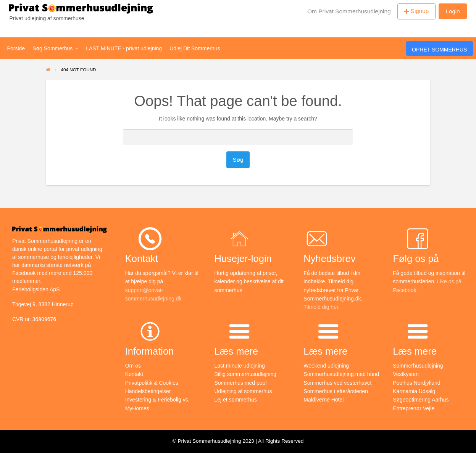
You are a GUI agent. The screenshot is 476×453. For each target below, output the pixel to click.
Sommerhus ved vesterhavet (337, 383)
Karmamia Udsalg (414, 391)
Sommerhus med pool (241, 383)
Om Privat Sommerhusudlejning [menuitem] (349, 11)
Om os (133, 366)
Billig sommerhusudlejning (246, 374)
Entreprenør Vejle (414, 408)
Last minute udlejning (240, 366)
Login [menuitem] (453, 11)
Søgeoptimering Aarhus (421, 400)
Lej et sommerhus (236, 400)
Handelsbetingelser (148, 391)
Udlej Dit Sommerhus (195, 48)
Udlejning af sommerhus (243, 391)
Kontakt (134, 374)
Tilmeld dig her (321, 307)
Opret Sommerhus (439, 50)
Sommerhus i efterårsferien (336, 391)
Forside (16, 48)
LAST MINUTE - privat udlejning (124, 48)
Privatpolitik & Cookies (152, 383)
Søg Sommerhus (55, 48)
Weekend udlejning (326, 366)
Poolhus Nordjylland (417, 383)
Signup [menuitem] (420, 11)
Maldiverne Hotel (324, 400)
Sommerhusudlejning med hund (341, 374)
